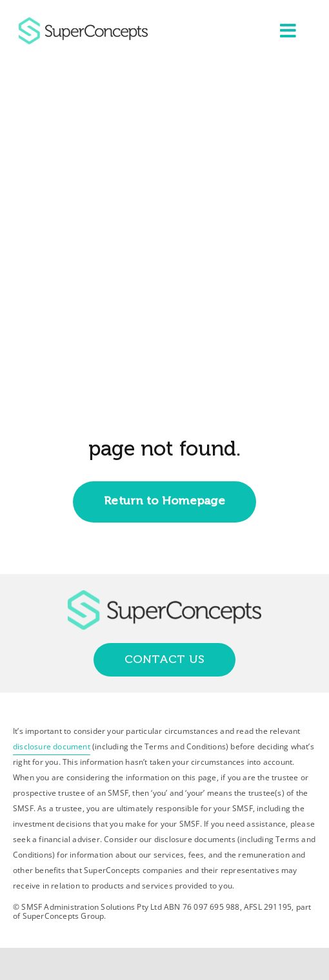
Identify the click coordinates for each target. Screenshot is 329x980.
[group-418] (83, 23)
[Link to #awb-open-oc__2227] (288, 31)
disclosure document (52, 746)
